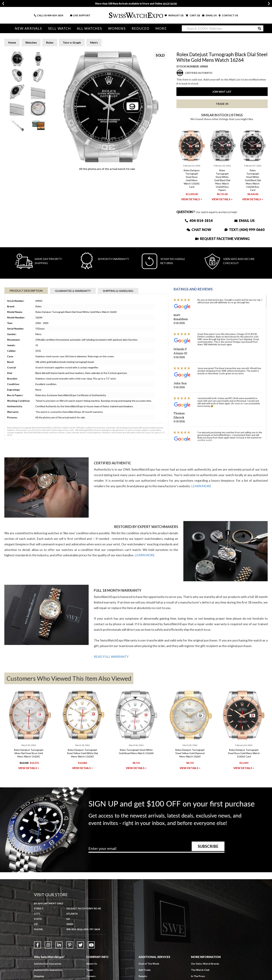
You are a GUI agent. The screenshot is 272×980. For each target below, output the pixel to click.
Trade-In (222, 104)
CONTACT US (228, 15)
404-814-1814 (55, 15)
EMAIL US (209, 15)
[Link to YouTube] (91, 945)
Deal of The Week (149, 964)
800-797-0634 (92, 929)
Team (90, 970)
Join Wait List (222, 92)
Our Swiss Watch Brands (205, 964)
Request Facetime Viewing (222, 239)
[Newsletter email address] (156, 850)
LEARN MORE (201, 486)
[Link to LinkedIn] (59, 945)
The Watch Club (200, 970)
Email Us (245, 221)
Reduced (141, 28)
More (161, 28)
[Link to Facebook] (37, 945)
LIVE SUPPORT (80, 15)
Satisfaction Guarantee (48, 964)
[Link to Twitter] (80, 945)
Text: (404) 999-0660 (245, 230)
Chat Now (199, 230)
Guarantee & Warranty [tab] (73, 291)
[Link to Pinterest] (70, 945)
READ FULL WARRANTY (111, 657)
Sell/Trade (145, 970)
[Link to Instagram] (48, 945)
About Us (92, 964)
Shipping (39, 976)
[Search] (223, 28)
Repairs (143, 976)
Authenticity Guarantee (48, 970)
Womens (117, 28)
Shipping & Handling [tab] (118, 291)
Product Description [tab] (26, 291)
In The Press (198, 976)
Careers (91, 976)
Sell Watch (59, 28)
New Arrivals (28, 28)
